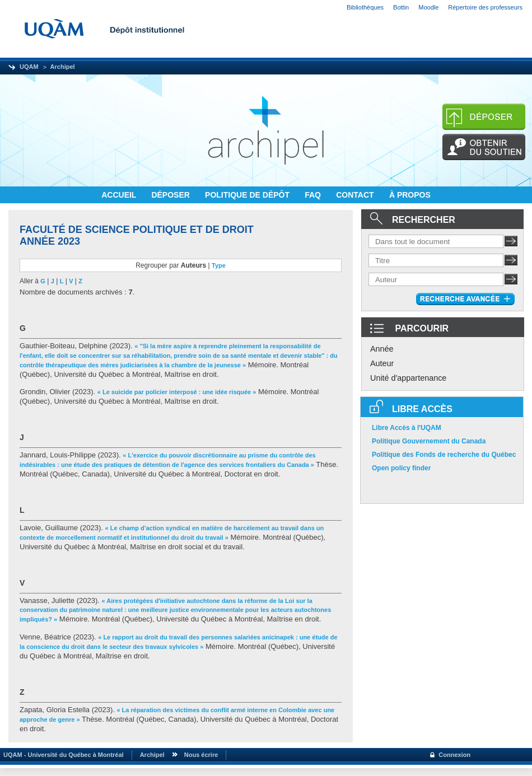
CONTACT (356, 195)
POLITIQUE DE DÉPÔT (248, 195)
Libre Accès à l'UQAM (407, 428)
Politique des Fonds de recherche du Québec (444, 455)
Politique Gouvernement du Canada (429, 441)
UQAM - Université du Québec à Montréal (62, 755)
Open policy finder (401, 468)
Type (219, 265)
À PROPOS (410, 195)
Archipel (63, 67)
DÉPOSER (171, 195)
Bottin (401, 7)
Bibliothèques (365, 7)
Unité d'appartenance (408, 378)
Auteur (382, 363)
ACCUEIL (120, 195)
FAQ (314, 195)
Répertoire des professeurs (485, 7)
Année (382, 349)
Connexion (454, 755)
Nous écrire (201, 755)
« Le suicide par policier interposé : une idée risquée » (177, 392)
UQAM (29, 67)
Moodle (428, 7)
